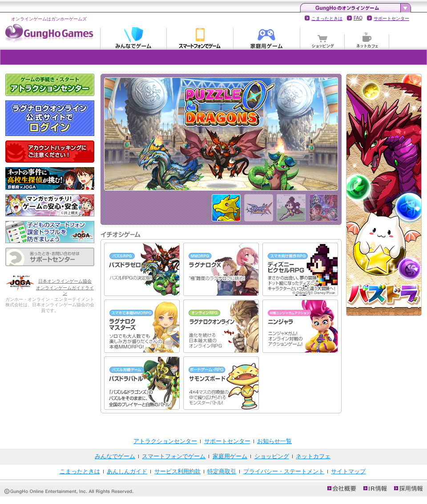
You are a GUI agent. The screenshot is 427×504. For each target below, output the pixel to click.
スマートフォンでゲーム (200, 37)
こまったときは (327, 18)
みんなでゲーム (133, 37)
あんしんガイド (127, 471)
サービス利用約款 (177, 471)
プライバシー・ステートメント (284, 471)
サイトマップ (348, 471)
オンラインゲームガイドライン (65, 290)
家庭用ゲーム (267, 37)
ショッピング (322, 37)
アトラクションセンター (165, 441)
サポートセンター (391, 18)
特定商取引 (222, 471)
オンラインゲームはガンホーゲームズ (49, 19)
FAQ (358, 18)
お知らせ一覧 (274, 441)
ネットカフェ (367, 37)
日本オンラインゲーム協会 (65, 281)
